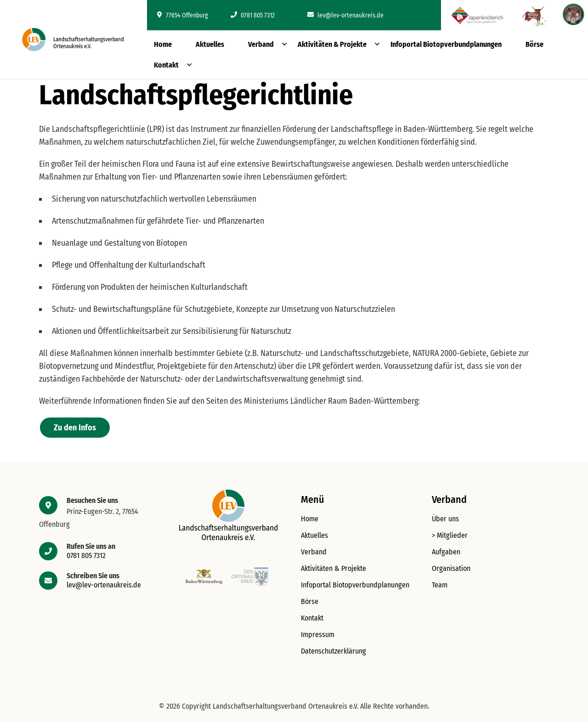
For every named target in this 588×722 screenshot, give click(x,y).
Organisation (451, 568)
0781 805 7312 (253, 15)
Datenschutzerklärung (334, 651)
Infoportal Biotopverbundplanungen (446, 44)
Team (440, 585)
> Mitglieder (450, 535)
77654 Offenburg (183, 15)
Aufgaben (446, 552)
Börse (534, 44)
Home (163, 44)
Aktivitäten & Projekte (332, 44)
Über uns (445, 519)
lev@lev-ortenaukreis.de (345, 15)
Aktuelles (210, 44)
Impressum (318, 635)
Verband (261, 44)
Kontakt (166, 65)
